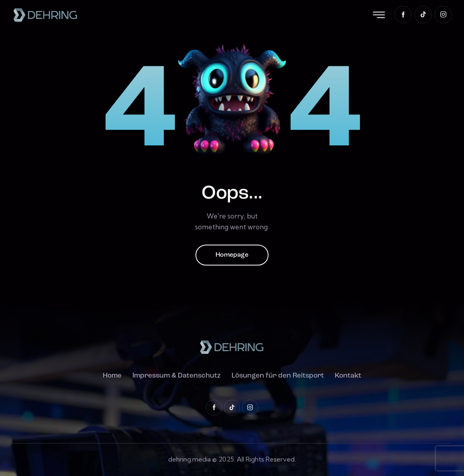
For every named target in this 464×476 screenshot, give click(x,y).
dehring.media (189, 459)
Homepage (232, 255)
